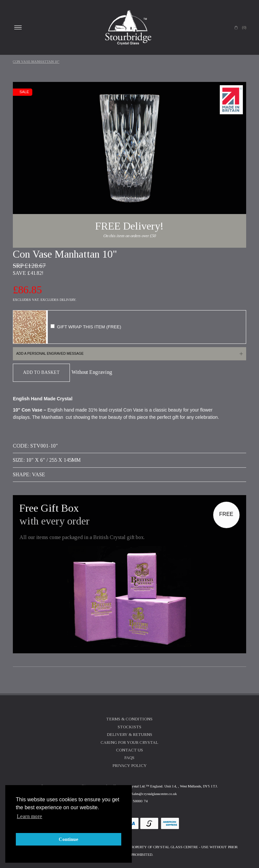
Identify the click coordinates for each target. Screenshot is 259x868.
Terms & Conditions (129, 719)
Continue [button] (69, 839)
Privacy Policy (129, 766)
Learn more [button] (29, 816)
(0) (244, 27)
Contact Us (129, 750)
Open (18, 27)
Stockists (129, 727)
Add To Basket (41, 372)
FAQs (129, 758)
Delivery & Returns (129, 735)
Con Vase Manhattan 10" (36, 62)
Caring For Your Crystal (129, 742)
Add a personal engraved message (50, 354)
